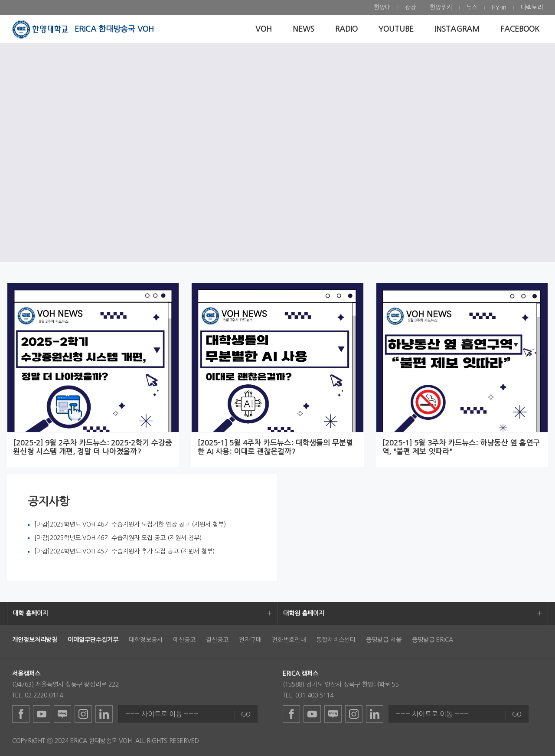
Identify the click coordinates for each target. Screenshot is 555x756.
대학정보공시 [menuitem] (146, 640)
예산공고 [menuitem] (184, 640)
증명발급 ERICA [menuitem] (433, 640)
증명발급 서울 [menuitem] (384, 640)
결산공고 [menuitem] (217, 640)
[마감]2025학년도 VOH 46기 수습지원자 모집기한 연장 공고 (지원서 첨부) (130, 524)
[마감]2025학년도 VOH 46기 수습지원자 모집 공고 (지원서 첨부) (118, 538)
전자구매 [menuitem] (250, 640)
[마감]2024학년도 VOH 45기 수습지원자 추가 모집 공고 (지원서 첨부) (124, 551)
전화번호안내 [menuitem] (289, 640)
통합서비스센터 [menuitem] (336, 640)
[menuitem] (382, 8)
